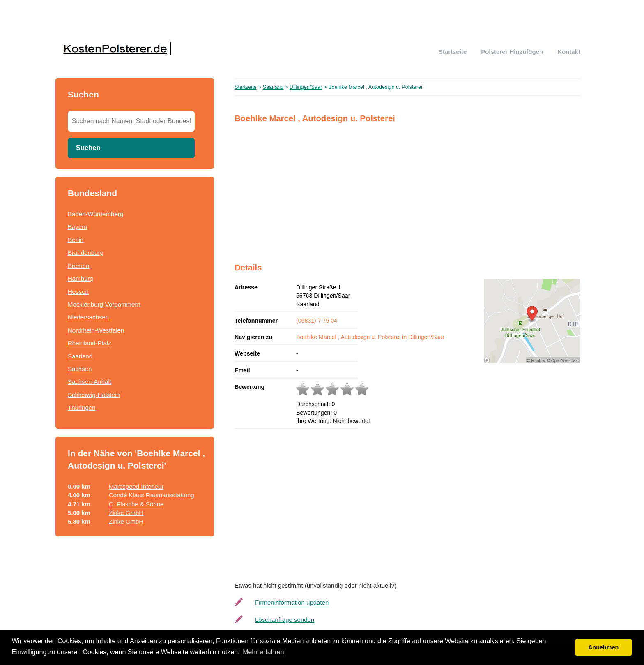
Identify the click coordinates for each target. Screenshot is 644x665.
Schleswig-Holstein (94, 395)
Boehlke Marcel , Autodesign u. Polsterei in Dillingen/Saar (370, 337)
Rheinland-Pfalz (90, 343)
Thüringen (82, 408)
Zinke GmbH (126, 513)
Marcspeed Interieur (136, 486)
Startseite (453, 52)
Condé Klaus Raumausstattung (152, 495)
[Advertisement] (407, 188)
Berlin (76, 240)
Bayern (78, 227)
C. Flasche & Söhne (136, 504)
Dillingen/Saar (306, 87)
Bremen (79, 266)
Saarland (80, 356)
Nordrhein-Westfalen (96, 330)
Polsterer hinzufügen (512, 52)
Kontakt (569, 52)
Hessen (78, 292)
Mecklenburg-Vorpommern (104, 304)
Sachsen (80, 369)
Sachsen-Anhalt (90, 382)
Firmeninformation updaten (292, 602)
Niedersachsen (88, 317)
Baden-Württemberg (95, 214)
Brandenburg (86, 253)
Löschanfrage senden (285, 620)
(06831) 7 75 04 (317, 321)
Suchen (88, 148)
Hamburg (80, 278)
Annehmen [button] (603, 647)
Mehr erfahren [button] (263, 652)
